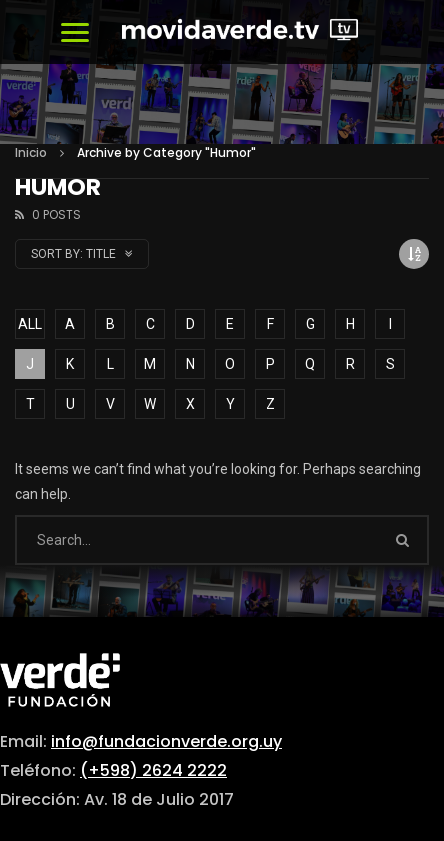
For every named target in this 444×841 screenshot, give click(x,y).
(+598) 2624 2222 (153, 770)
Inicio (31, 152)
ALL (30, 324)
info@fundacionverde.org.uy (166, 741)
